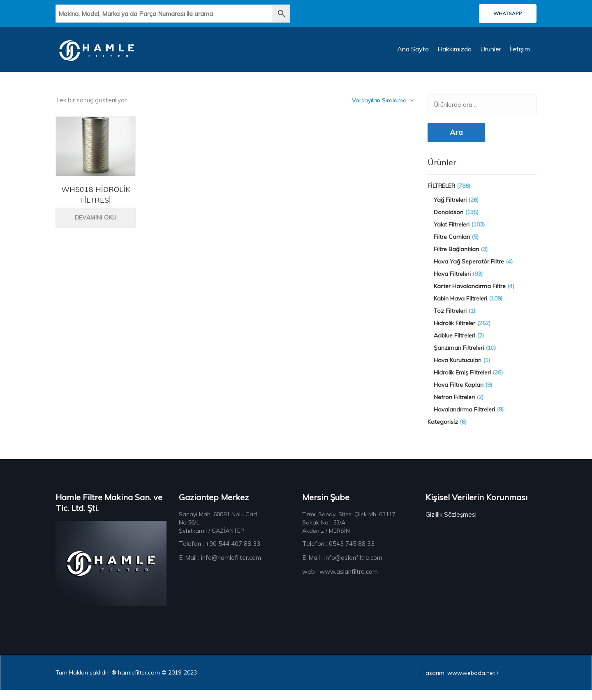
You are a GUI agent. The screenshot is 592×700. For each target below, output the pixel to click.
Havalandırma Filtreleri (464, 418)
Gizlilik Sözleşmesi (451, 523)
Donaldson (449, 220)
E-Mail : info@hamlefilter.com (220, 566)
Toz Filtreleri (450, 319)
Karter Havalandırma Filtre (470, 294)
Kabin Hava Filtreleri (460, 307)
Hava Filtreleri (452, 282)
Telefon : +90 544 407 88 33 (220, 552)
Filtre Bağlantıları (456, 257)
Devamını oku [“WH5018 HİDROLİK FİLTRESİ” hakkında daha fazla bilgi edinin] (96, 225)
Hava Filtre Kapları (459, 393)
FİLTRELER (441, 194)
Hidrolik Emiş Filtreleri (462, 381)
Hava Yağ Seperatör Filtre (469, 270)
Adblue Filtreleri (454, 344)
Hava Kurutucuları (458, 368)
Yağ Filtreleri (450, 208)
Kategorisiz (443, 430)
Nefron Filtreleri (454, 405)
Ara (456, 140)
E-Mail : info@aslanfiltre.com (342, 566)
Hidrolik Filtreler (454, 331)
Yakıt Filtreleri (452, 233)
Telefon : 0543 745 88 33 (338, 552)
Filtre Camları (452, 245)
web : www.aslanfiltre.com (340, 580)
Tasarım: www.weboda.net (460, 683)
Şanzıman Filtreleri (459, 356)
